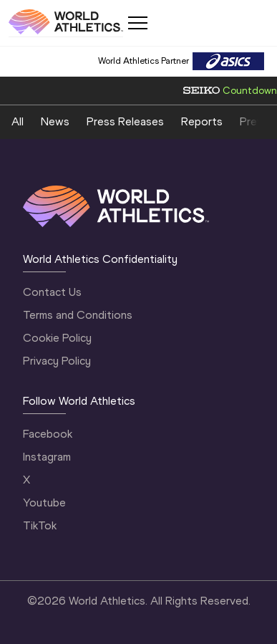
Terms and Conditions (78, 315)
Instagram (47, 457)
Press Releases (125, 121)
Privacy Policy (57, 361)
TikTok (40, 525)
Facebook (48, 434)
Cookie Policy (57, 338)
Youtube (44, 503)
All (18, 121)
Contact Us (52, 292)
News (55, 121)
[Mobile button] (137, 23)
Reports (202, 121)
